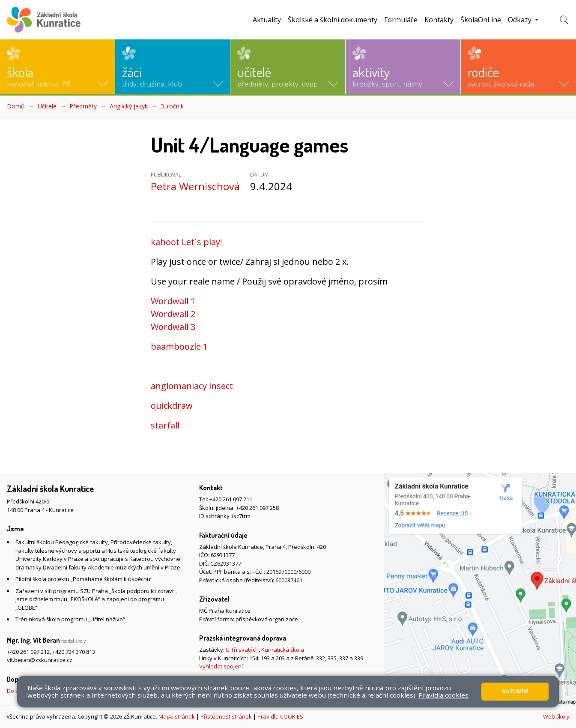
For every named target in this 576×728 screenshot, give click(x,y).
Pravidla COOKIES (280, 716)
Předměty (83, 106)
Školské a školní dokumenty (333, 20)
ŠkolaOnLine (481, 20)
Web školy (556, 716)
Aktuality (267, 20)
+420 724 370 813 (74, 652)
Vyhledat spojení (221, 666)
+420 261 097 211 (231, 499)
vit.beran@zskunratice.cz (40, 660)
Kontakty (439, 20)
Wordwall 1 (173, 301)
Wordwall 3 (173, 327)
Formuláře (401, 20)
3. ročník (172, 106)
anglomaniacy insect (192, 386)
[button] (57, 67)
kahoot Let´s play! (187, 242)
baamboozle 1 (179, 346)
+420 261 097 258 (257, 508)
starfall (165, 425)
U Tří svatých (242, 650)
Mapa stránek (177, 716)
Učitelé (47, 106)
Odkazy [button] (521, 20)
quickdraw (172, 406)
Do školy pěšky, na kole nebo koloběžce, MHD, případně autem (88, 691)
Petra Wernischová (195, 186)
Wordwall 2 (173, 314)
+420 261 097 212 (28, 652)
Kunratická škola (283, 650)
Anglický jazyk (129, 106)
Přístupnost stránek (226, 716)
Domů (16, 106)
